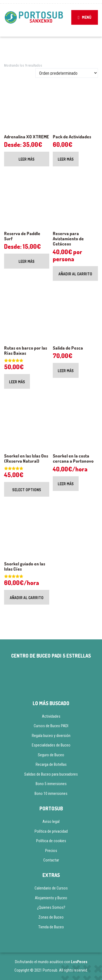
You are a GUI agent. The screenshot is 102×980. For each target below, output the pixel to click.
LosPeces (79, 962)
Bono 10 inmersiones (51, 794)
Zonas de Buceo (51, 917)
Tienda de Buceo (51, 927)
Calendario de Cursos (51, 888)
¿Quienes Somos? (51, 907)
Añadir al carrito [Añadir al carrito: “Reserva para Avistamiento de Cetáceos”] (75, 274)
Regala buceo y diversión (51, 736)
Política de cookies (51, 841)
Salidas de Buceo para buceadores (51, 774)
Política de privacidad (51, 831)
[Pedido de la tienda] (67, 73)
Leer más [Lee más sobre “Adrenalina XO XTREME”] (27, 159)
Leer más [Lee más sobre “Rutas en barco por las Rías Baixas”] (17, 382)
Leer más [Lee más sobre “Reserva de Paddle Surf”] (27, 261)
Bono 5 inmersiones (51, 784)
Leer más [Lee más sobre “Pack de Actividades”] (66, 159)
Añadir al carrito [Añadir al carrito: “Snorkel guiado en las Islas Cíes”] (27, 598)
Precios (51, 851)
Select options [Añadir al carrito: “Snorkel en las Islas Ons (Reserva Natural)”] (27, 490)
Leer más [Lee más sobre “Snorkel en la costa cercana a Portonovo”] (66, 484)
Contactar (51, 860)
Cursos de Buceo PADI (51, 726)
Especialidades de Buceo (51, 745)
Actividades (51, 716)
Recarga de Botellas (51, 764)
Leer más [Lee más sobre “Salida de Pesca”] (66, 371)
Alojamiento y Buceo (51, 898)
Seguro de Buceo (51, 755)
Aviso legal (51, 822)
